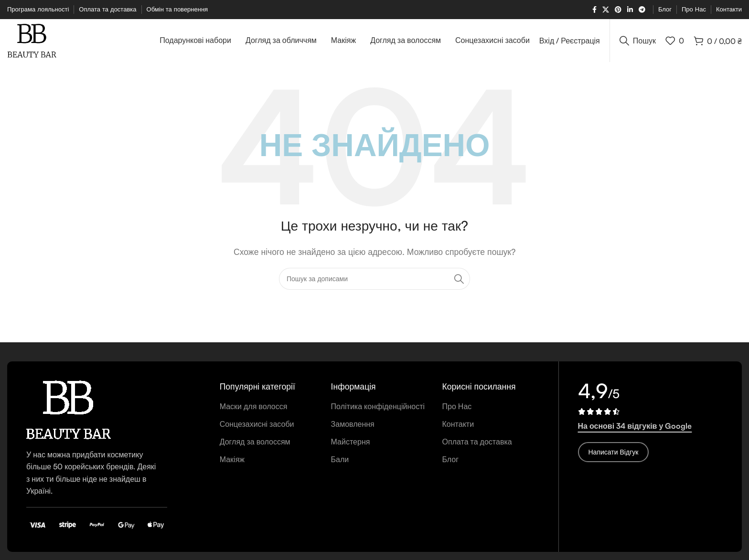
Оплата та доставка (477, 442)
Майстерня (351, 442)
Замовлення (353, 424)
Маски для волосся (254, 406)
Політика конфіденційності (378, 406)
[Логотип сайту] (32, 40)
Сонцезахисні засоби (257, 424)
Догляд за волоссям (255, 442)
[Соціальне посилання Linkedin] (630, 10)
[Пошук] (638, 41)
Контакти (458, 424)
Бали (340, 459)
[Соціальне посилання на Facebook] (594, 10)
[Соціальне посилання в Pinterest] (618, 10)
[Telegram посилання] (642, 10)
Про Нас (457, 406)
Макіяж (232, 459)
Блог (451, 459)
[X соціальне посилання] (606, 10)
